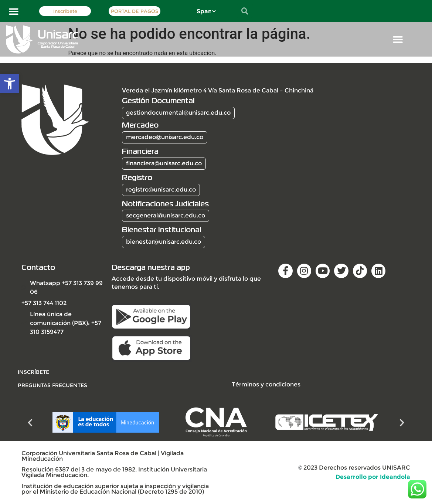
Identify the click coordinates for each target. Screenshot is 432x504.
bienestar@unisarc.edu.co (164, 242)
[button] (10, 84)
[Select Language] (206, 11)
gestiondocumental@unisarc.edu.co (178, 113)
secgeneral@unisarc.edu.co (166, 215)
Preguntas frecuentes (52, 385)
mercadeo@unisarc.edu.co (165, 137)
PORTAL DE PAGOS (135, 11)
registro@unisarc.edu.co (161, 190)
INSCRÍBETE (33, 372)
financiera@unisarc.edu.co (164, 163)
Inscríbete (65, 11)
